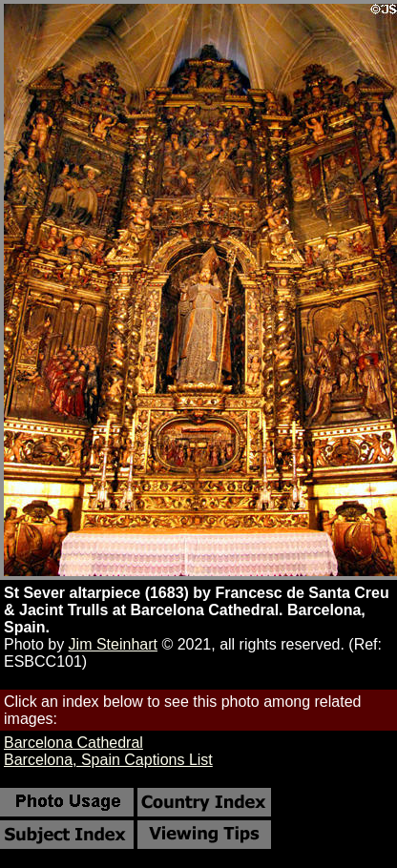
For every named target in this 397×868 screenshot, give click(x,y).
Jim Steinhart (113, 644)
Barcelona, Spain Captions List (108, 760)
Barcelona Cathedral (73, 743)
